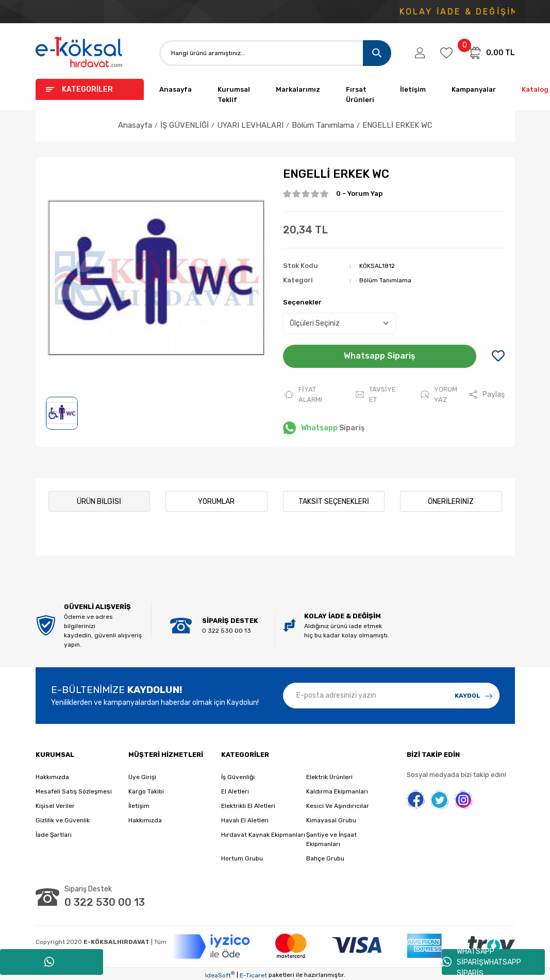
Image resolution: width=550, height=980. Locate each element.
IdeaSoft (220, 973)
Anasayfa (176, 89)
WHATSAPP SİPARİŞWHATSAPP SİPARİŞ (481, 962)
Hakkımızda (52, 775)
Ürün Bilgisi (99, 499)
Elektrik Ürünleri (329, 775)
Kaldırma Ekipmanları (337, 789)
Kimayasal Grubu (331, 818)
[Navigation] (90, 89)
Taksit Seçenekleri (334, 499)
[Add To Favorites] (498, 357)
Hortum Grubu (242, 856)
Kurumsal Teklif (234, 95)
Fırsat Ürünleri (360, 95)
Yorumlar (216, 499)
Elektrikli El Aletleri (248, 804)
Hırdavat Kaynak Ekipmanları (263, 833)
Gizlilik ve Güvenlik (63, 818)
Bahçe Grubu (325, 856)
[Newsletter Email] (391, 693)
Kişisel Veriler (55, 804)
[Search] (275, 53)
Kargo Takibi (146, 789)
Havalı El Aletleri (245, 818)
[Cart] (491, 53)
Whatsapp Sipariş (380, 356)
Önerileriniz (451, 499)
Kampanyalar (474, 89)
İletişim (413, 89)
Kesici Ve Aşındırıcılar (338, 804)
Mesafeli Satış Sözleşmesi (74, 789)
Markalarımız (298, 89)
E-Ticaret (253, 973)
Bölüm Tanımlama (385, 280)
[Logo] (79, 53)
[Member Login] (420, 53)
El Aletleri (235, 789)
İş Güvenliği (238, 775)
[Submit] (474, 693)
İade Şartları (54, 833)
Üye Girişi (142, 775)
